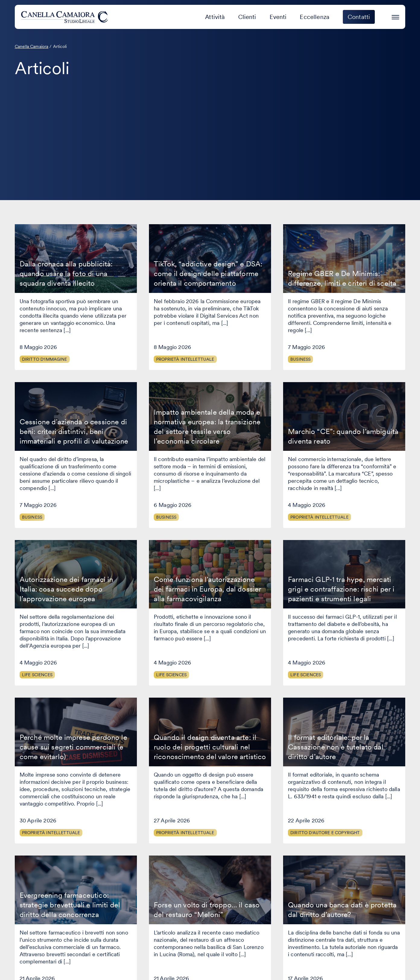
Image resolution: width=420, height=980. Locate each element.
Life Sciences (37, 675)
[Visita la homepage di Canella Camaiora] (66, 17)
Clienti (247, 17)
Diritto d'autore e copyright (325, 833)
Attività (215, 17)
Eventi (278, 17)
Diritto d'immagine (45, 359)
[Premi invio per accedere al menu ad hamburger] (395, 16)
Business (300, 359)
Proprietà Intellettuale (185, 359)
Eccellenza (314, 17)
